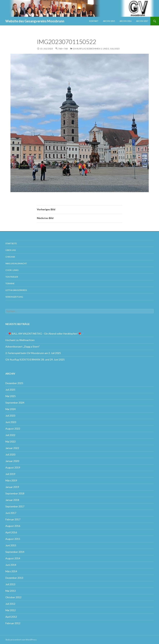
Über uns (11, 250)
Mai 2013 (11, 591)
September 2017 (15, 506)
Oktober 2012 (13, 597)
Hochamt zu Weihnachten (20, 340)
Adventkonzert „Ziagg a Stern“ (23, 347)
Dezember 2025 (14, 383)
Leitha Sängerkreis (16, 290)
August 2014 (13, 558)
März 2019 (11, 480)
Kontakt (94, 21)
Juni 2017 (11, 513)
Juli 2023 (10, 416)
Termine (10, 283)
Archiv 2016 (126, 21)
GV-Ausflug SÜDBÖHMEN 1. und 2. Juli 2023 (96, 49)
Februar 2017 (13, 519)
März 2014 (11, 571)
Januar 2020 (12, 461)
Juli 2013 (10, 584)
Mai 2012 (11, 610)
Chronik (10, 257)
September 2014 (15, 552)
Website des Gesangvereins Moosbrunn (35, 21)
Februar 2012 (13, 623)
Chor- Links (12, 270)
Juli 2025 (10, 390)
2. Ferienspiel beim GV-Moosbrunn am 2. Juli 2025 (33, 353)
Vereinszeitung (14, 297)
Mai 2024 (11, 409)
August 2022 (13, 429)
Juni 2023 (11, 422)
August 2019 (13, 467)
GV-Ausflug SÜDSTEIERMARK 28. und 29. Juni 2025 (35, 359)
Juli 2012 (10, 604)
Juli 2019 (10, 474)
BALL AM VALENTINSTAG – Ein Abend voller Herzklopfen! (45, 334)
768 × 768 (63, 49)
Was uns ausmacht (16, 263)
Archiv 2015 (109, 21)
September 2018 (15, 493)
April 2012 (11, 617)
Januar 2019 (12, 487)
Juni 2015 (11, 545)
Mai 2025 (11, 396)
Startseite (11, 243)
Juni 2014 (11, 565)
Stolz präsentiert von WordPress (21, 640)
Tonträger (12, 277)
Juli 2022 (10, 435)
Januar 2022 (12, 448)
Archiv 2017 (142, 21)
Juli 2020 (10, 454)
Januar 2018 (12, 500)
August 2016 (13, 526)
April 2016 (11, 532)
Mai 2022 (11, 441)
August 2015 (13, 539)
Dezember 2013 (14, 578)
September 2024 (15, 403)
